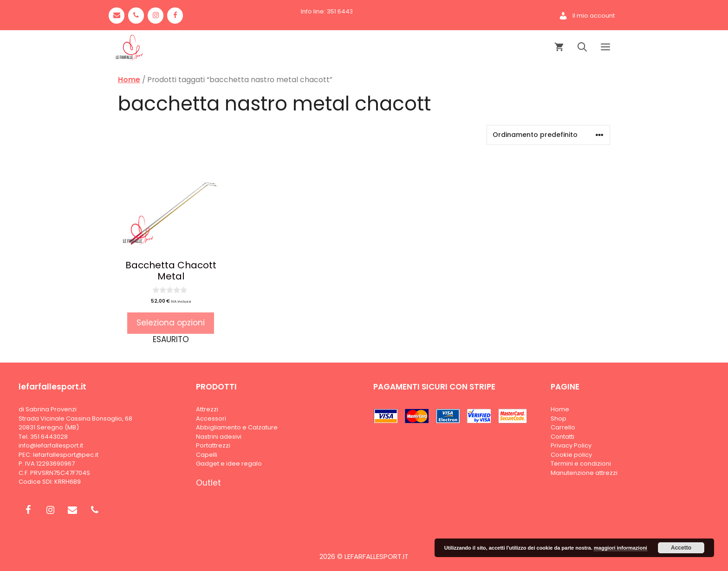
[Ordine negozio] (548, 135)
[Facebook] (175, 16)
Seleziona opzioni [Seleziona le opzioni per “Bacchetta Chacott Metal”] (171, 323)
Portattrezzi (213, 445)
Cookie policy (571, 455)
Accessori (211, 419)
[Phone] (136, 16)
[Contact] (117, 16)
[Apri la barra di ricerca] (582, 48)
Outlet (208, 483)
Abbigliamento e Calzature (237, 427)
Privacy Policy (571, 445)
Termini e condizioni (581, 464)
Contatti (562, 437)
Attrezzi (207, 409)
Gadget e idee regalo (229, 464)
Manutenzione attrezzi (584, 473)
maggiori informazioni (621, 548)
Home (129, 80)
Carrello (563, 427)
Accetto (681, 548)
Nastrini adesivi (219, 437)
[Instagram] (156, 16)
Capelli (207, 455)
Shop (559, 419)
